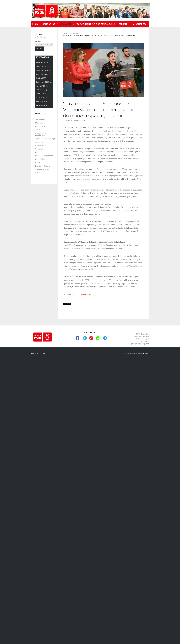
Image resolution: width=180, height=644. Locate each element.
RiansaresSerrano (43, 166)
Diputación (40, 152)
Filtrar (40, 49)
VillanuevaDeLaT (87, 295)
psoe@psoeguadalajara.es (140, 344)
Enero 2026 (42, 66)
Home (65, 33)
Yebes (38, 173)
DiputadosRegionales (44, 156)
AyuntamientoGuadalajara (46, 139)
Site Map (43, 353)
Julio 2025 (41, 90)
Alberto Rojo (40, 126)
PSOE (38, 162)
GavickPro (146, 353)
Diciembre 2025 (43, 70)
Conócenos (49, 24)
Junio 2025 (41, 94)
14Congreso (40, 119)
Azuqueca (39, 142)
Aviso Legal (35, 353)
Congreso (39, 149)
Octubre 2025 (43, 78)
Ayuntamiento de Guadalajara (42, 134)
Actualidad (65, 24)
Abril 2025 (41, 102)
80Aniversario (41, 123)
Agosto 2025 (42, 86)
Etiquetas (38, 41)
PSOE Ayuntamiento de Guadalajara (95, 24)
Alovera (38, 130)
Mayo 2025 (42, 98)
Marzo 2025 (41, 105)
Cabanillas (40, 145)
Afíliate (123, 24)
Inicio (35, 24)
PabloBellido (40, 159)
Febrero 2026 (42, 62)
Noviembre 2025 (44, 74)
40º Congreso (139, 24)
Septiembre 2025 (44, 82)
